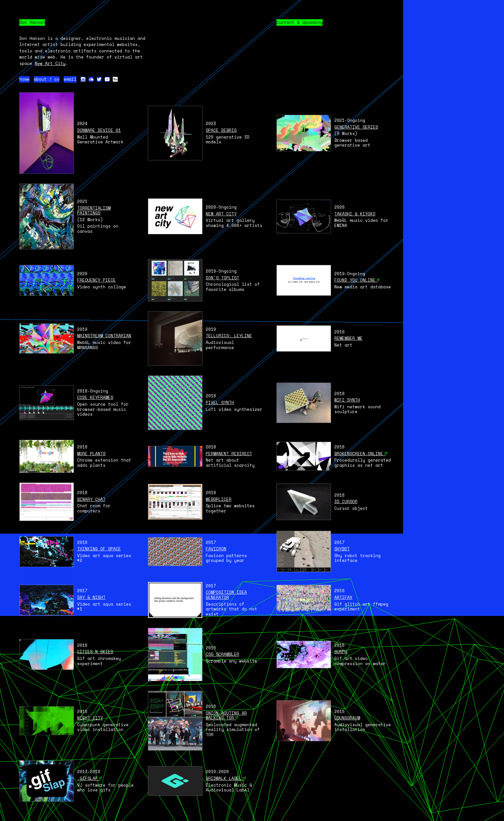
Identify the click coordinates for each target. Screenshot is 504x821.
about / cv (47, 79)
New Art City (50, 63)
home (24, 79)
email (70, 79)
